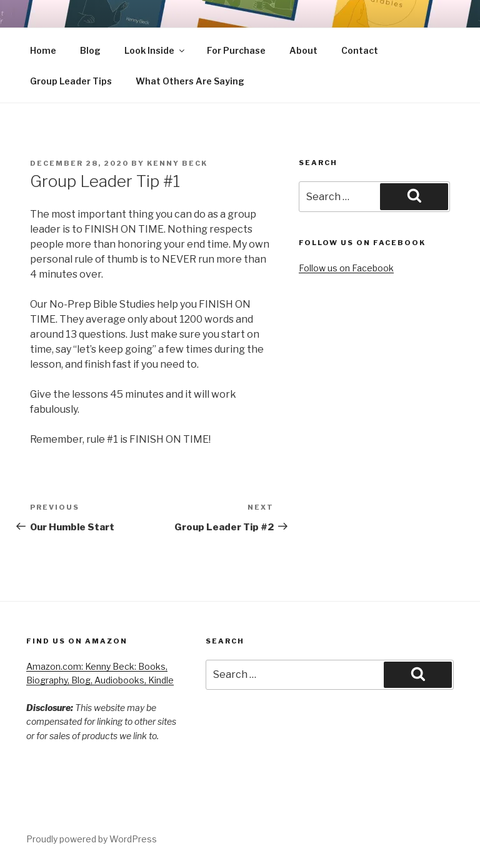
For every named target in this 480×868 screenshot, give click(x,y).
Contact (360, 50)
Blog (90, 50)
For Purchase (236, 50)
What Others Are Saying (190, 81)
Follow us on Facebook (346, 268)
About (303, 50)
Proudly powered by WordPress (92, 839)
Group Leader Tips (71, 81)
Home (43, 50)
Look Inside (155, 50)
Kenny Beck (177, 163)
